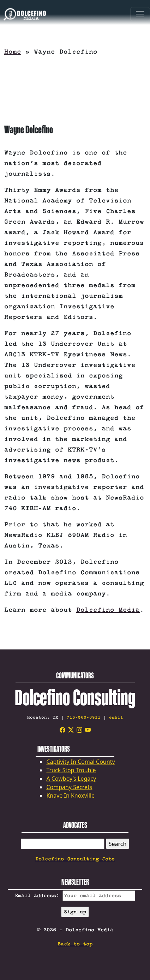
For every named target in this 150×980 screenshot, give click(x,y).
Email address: (75, 896)
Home (13, 52)
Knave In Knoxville (70, 796)
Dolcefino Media (108, 610)
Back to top (75, 944)
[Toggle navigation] (140, 14)
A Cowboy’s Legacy (71, 779)
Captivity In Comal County (80, 762)
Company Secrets (69, 787)
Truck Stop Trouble (71, 770)
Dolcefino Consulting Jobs (75, 859)
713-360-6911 (84, 717)
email (116, 717)
